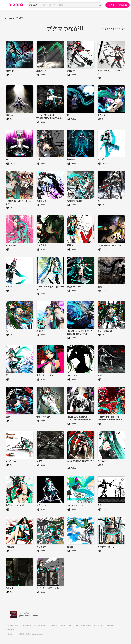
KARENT (111, 626)
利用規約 (54, 626)
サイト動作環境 (12, 626)
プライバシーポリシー (69, 626)
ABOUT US (10, 629)
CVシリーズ (99, 626)
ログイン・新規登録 (117, 5)
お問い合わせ (86, 626)
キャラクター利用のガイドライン (34, 626)
